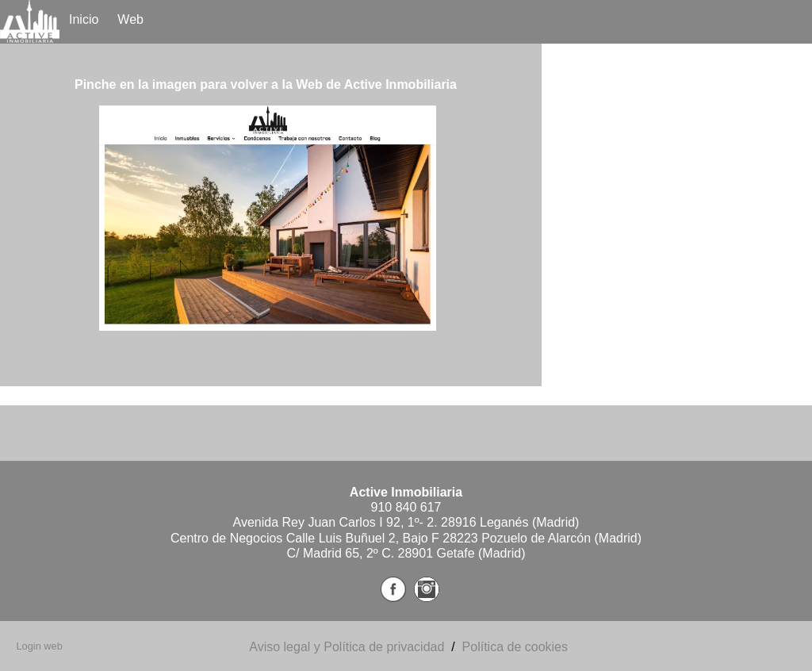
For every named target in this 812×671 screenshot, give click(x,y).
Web (130, 19)
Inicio (84, 19)
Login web (39, 646)
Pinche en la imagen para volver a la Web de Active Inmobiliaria (266, 84)
